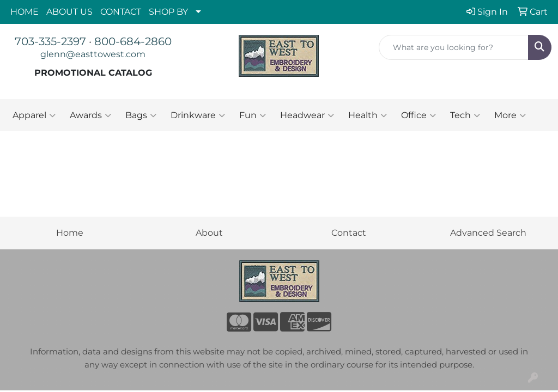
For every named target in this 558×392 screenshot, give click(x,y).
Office (418, 115)
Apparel (34, 115)
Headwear (307, 115)
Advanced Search (488, 233)
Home (70, 233)
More (510, 115)
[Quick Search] (454, 47)
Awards (90, 115)
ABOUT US (69, 12)
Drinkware (198, 115)
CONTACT (121, 12)
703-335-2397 (50, 41)
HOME (25, 12)
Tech (465, 115)
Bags (141, 115)
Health (368, 115)
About (209, 233)
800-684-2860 (133, 41)
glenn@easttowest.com (93, 54)
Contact (349, 233)
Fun (253, 115)
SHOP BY (168, 12)
